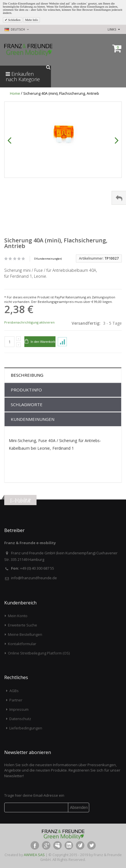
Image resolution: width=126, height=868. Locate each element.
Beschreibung (27, 375)
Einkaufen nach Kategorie (23, 77)
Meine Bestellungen (25, 634)
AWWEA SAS (34, 855)
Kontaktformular (22, 644)
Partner (16, 700)
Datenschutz (20, 719)
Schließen (14, 20)
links (112, 29)
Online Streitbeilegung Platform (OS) (39, 653)
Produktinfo (26, 390)
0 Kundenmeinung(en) (48, 259)
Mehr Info (32, 20)
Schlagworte (27, 404)
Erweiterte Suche (23, 625)
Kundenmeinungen (33, 419)
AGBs (14, 691)
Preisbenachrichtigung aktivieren (29, 322)
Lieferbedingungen (26, 728)
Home (15, 93)
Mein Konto (18, 616)
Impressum (19, 709)
